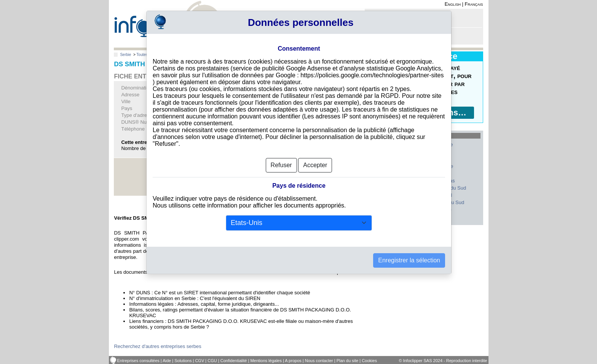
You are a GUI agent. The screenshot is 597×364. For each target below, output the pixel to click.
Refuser (281, 165)
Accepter (315, 165)
